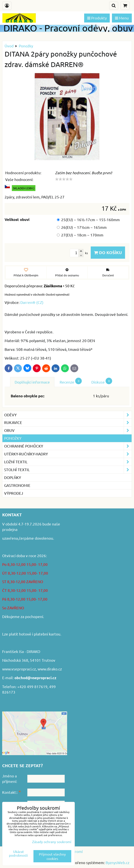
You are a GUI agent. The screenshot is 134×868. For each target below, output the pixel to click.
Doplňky (13, 477)
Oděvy (68, 415)
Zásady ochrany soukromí (52, 842)
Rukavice (68, 423)
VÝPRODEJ (14, 493)
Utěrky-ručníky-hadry (68, 454)
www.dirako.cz (50, 669)
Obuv (68, 430)
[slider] (64, 179)
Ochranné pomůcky (68, 446)
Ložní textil (68, 462)
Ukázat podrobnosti (18, 853)
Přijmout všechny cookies (52, 856)
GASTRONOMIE (17, 485)
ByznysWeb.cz (117, 862)
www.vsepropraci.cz (19, 669)
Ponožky (13, 438)
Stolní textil (68, 470)
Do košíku (108, 252)
